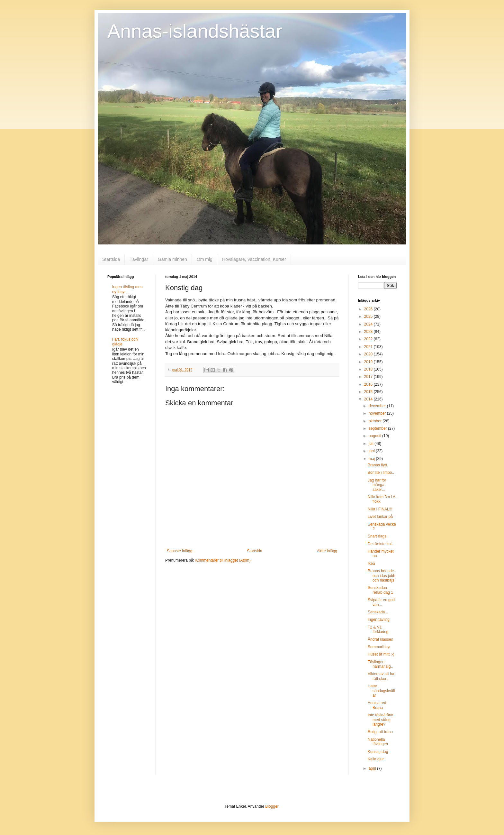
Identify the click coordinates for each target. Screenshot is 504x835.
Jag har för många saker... (377, 485)
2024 (369, 324)
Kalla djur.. (377, 759)
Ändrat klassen (380, 639)
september (378, 428)
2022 (369, 339)
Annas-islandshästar (195, 31)
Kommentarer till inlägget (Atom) (223, 560)
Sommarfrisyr (379, 647)
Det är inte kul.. (381, 544)
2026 (369, 309)
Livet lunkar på (380, 517)
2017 (369, 377)
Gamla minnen (172, 259)
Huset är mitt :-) (381, 654)
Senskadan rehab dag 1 (380, 590)
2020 (369, 354)
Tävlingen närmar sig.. (380, 664)
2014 (369, 399)
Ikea (371, 564)
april (373, 768)
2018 (369, 369)
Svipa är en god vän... (381, 602)
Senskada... (378, 612)
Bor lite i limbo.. (381, 473)
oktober (376, 421)
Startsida (111, 259)
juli (372, 444)
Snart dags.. (378, 536)
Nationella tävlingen (378, 742)
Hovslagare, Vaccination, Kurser (254, 259)
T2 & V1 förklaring (378, 629)
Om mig (205, 259)
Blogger (272, 806)
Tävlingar (139, 259)
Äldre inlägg (327, 551)
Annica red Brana (377, 705)
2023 (369, 332)
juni (372, 451)
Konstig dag (378, 752)
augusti (375, 436)
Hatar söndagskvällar (381, 691)
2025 (369, 317)
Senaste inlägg (180, 551)
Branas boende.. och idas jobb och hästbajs (382, 576)
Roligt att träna (380, 732)
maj (372, 459)
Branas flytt (377, 465)
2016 (369, 384)
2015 (369, 392)
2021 (369, 347)
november (378, 413)
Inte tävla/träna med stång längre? (380, 720)
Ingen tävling (379, 619)
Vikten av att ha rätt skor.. (381, 676)
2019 (369, 362)
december (378, 406)
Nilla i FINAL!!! (380, 509)
